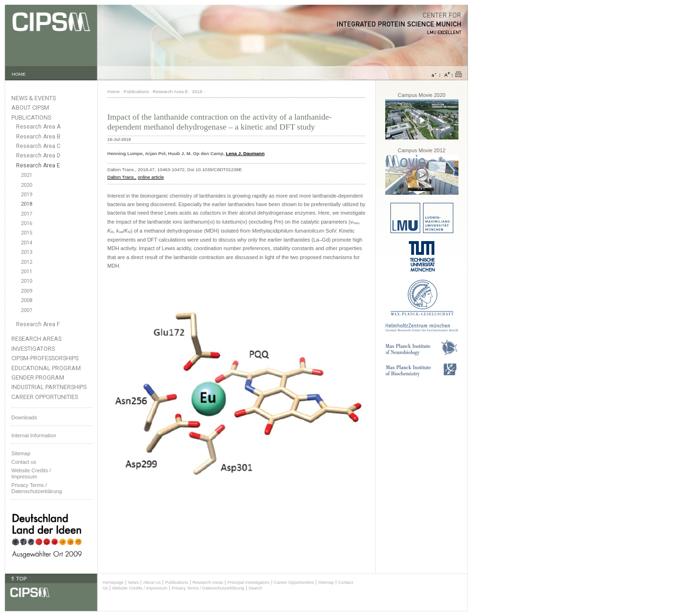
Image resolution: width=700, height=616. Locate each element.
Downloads (24, 417)
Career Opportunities (45, 397)
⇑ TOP (18, 579)
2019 (26, 195)
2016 (26, 223)
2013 (26, 252)
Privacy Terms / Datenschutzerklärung (37, 488)
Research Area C (38, 146)
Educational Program (46, 368)
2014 (26, 243)
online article (151, 177)
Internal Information (34, 435)
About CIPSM (30, 108)
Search (255, 588)
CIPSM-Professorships (45, 358)
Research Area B (38, 137)
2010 (26, 281)
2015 (26, 233)
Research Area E (38, 165)
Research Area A (38, 127)
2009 (26, 291)
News (134, 582)
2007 (26, 310)
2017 (26, 214)
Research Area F (38, 324)
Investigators (33, 349)
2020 (26, 185)
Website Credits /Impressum (31, 473)
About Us (152, 582)
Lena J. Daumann (245, 153)
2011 (26, 272)
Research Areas (36, 339)
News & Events (34, 98)
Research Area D (38, 156)
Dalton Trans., (122, 177)
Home (113, 91)
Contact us (24, 462)
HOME (19, 74)
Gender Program (38, 377)
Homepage (113, 582)
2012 (26, 262)
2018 (26, 204)
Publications (31, 117)
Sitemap (21, 453)
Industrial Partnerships (49, 387)
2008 (26, 300)
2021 (26, 175)
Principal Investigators (248, 582)
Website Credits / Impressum (140, 588)
